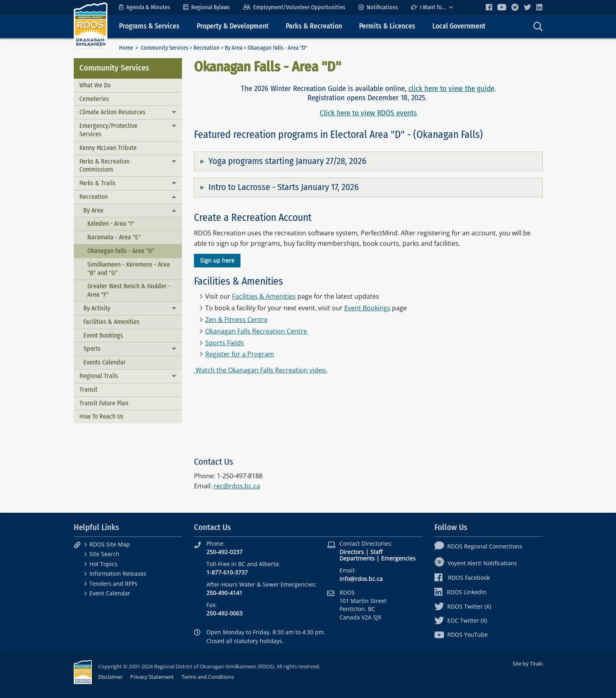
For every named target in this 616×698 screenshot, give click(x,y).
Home (126, 48)
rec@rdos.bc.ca (237, 486)
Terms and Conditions (208, 677)
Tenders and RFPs (113, 584)
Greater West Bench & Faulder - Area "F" (129, 290)
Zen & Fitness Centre (236, 320)
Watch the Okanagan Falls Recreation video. (261, 370)
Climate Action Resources (112, 112)
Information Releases (118, 574)
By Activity (97, 308)
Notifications (378, 7)
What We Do (95, 85)
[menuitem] (144, 7)
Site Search (104, 554)
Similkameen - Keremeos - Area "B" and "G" (129, 269)
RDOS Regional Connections (478, 546)
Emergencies (398, 558)
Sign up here (217, 260)
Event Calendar (110, 593)
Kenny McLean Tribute (108, 148)
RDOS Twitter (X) (463, 606)
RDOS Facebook (462, 578)
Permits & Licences (387, 26)
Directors (352, 552)
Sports (92, 349)
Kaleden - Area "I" (111, 224)
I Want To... (428, 7)
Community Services (165, 48)
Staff (376, 552)
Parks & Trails (97, 183)
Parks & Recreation (314, 26)
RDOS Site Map (110, 544)
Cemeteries (94, 99)
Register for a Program (240, 354)
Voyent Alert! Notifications (476, 563)
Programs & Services (149, 26)
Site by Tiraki (528, 664)
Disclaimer (110, 677)
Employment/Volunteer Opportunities (294, 7)
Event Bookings (103, 335)
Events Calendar (105, 362)
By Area (234, 48)
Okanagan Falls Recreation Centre (256, 331)
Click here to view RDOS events (368, 113)
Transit (88, 389)
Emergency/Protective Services (108, 130)
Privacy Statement (152, 677)
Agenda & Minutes (144, 7)
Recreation (207, 48)
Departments (357, 558)
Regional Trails (99, 376)
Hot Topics (103, 564)
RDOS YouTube (461, 634)
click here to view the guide (451, 88)
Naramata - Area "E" (114, 237)
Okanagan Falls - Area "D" (121, 251)
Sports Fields (225, 343)
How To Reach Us (101, 416)
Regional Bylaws (206, 7)
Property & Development (233, 26)
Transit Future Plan (104, 403)
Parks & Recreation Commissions (104, 166)
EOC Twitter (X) (461, 620)
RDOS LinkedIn (460, 592)
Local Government (459, 26)
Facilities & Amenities (111, 322)
